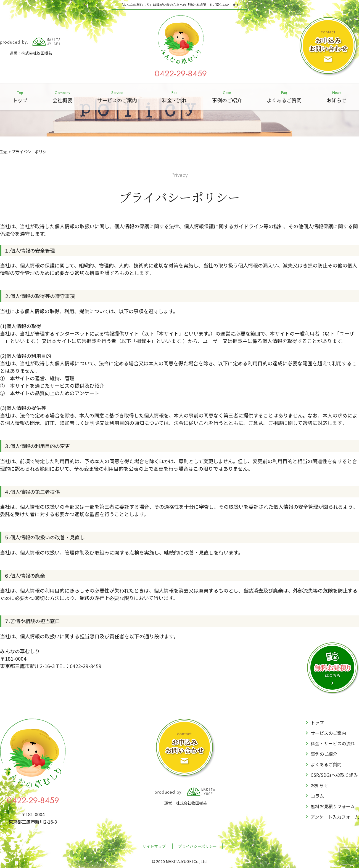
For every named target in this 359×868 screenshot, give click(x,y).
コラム (317, 796)
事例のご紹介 (227, 96)
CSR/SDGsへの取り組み (334, 775)
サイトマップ (154, 846)
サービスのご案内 (117, 96)
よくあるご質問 (284, 96)
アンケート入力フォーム (335, 817)
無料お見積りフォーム (333, 806)
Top (4, 152)
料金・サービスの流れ (333, 743)
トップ (20, 96)
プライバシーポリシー (197, 846)
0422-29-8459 (181, 73)
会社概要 (62, 96)
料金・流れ (175, 96)
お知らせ (337, 96)
